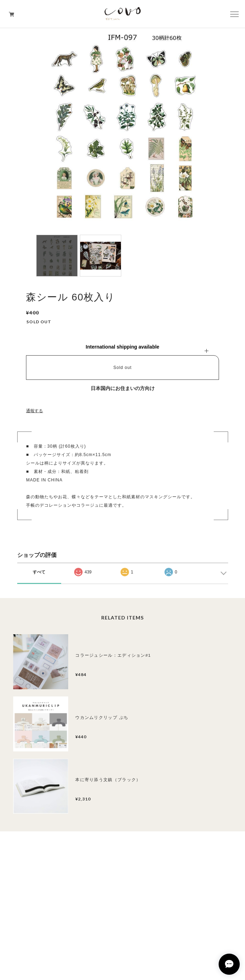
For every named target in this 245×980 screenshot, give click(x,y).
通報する (34, 411)
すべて (39, 572)
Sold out (122, 368)
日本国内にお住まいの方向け (123, 388)
